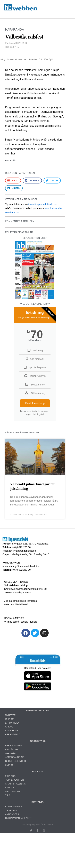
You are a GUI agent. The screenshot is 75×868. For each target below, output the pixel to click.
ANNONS (10, 788)
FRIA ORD (10, 776)
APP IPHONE (12, 731)
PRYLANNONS (13, 792)
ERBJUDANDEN (13, 746)
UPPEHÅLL (11, 753)
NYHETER (10, 715)
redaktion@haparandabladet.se (19, 551)
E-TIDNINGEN (12, 723)
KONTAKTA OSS (13, 806)
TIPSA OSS (11, 810)
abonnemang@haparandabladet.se (21, 566)
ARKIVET (10, 727)
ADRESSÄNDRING (15, 757)
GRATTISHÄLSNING (15, 784)
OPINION (10, 719)
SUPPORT (10, 765)
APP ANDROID (13, 734)
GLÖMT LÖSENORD (16, 761)
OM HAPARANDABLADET (18, 818)
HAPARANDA (15, 30)
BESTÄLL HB (12, 749)
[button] (69, 8)
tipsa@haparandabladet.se (43, 204)
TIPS (8, 795)
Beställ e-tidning (35, 403)
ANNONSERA (12, 814)
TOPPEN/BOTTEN (14, 780)
